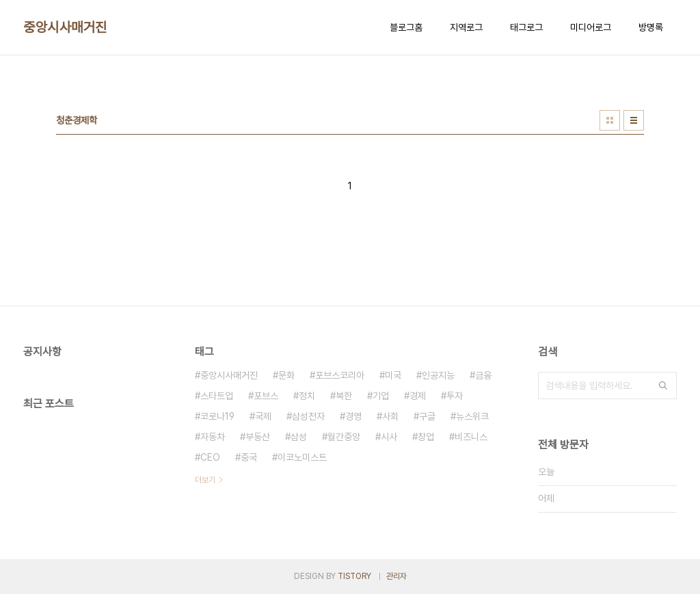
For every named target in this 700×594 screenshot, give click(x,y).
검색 (663, 386)
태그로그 (526, 27)
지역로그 (466, 27)
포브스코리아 (340, 375)
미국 (393, 375)
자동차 (213, 437)
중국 (249, 457)
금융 (483, 375)
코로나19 (217, 416)
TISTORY (354, 576)
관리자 (396, 576)
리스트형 (634, 120)
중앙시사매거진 (65, 27)
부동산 (258, 437)
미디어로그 (591, 27)
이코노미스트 (302, 457)
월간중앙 (344, 437)
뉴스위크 (472, 416)
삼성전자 (308, 416)
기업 (381, 396)
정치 (307, 396)
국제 (263, 416)
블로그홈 (406, 27)
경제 (418, 396)
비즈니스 (471, 437)
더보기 (205, 480)
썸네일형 (610, 120)
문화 (286, 375)
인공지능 (438, 375)
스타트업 (217, 396)
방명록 (651, 27)
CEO (210, 457)
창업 (426, 437)
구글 (427, 416)
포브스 (266, 396)
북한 (344, 396)
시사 (389, 437)
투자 (455, 396)
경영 (353, 416)
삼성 (299, 437)
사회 (390, 416)
